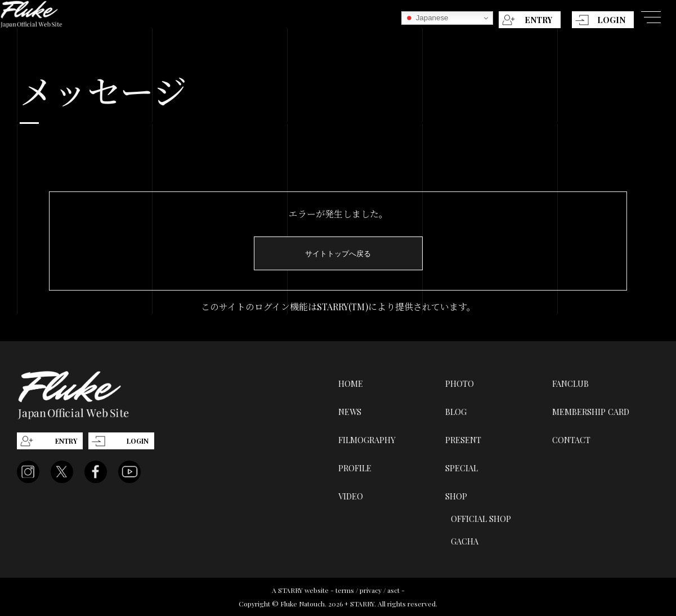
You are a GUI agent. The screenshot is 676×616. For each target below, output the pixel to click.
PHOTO (460, 383)
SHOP (456, 496)
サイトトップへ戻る (338, 254)
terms (345, 590)
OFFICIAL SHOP (481, 519)
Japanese (427, 18)
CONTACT (571, 440)
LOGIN (611, 20)
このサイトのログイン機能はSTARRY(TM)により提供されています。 (338, 307)
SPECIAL (462, 468)
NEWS (350, 412)
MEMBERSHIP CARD (591, 412)
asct (393, 590)
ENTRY (538, 20)
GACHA (465, 541)
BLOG (456, 412)
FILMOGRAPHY (367, 440)
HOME (351, 383)
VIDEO (351, 496)
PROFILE (355, 468)
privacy (371, 590)
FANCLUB (570, 383)
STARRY (290, 590)
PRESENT (463, 440)
